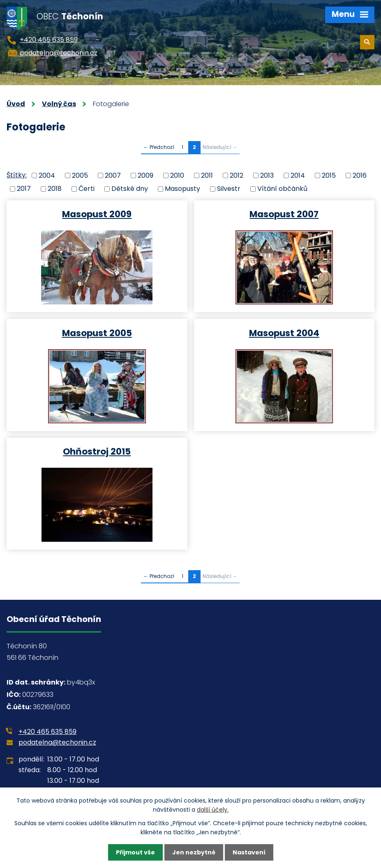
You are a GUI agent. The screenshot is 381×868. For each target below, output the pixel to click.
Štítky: (17, 175)
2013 (267, 175)
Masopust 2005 (97, 333)
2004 (47, 175)
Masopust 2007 (284, 214)
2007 (113, 175)
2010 (177, 175)
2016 (360, 175)
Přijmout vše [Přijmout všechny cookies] (135, 852)
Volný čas (59, 104)
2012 (237, 175)
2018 (55, 189)
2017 (24, 189)
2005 (80, 175)
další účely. (213, 810)
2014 (298, 175)
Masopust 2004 (284, 333)
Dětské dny (130, 189)
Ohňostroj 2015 (97, 451)
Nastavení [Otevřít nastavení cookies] (249, 852)
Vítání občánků (282, 189)
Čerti (87, 189)
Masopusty (182, 189)
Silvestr (229, 189)
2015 (329, 175)
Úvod (16, 104)
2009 (145, 175)
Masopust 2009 (97, 214)
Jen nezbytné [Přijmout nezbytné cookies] (194, 852)
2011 (207, 175)
